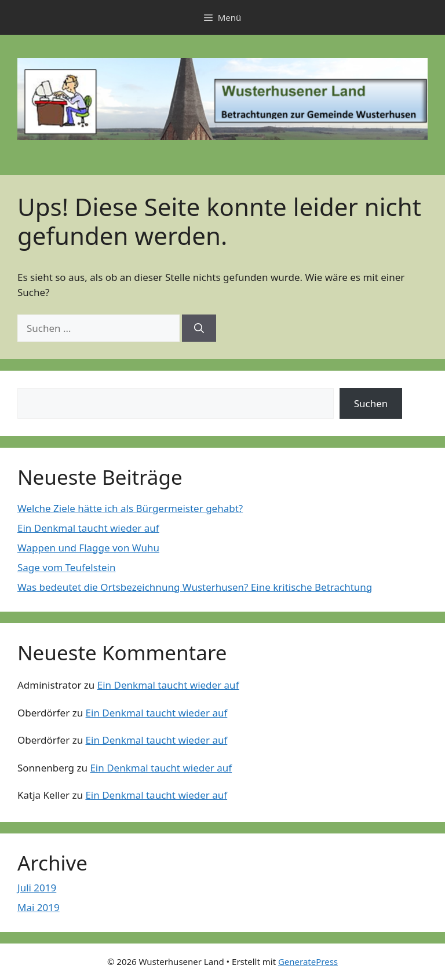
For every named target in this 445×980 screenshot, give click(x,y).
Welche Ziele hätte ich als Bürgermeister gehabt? (130, 508)
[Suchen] (199, 328)
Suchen (371, 403)
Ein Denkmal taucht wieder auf (88, 528)
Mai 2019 (39, 907)
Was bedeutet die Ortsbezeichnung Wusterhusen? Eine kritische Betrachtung (195, 587)
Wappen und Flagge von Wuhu (88, 548)
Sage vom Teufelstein (67, 567)
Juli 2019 (37, 888)
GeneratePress (308, 961)
